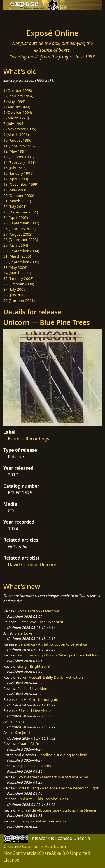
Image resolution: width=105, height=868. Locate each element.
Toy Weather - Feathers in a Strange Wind (53, 777)
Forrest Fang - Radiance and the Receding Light (58, 788)
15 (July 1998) (15, 168)
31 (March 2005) (17, 256)
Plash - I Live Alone (33, 689)
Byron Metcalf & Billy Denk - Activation (50, 677)
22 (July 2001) (15, 206)
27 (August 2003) (18, 234)
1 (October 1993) (18, 90)
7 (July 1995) (14, 124)
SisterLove (23, 633)
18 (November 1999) (21, 184)
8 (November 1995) (20, 129)
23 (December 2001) (21, 212)
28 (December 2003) (21, 240)
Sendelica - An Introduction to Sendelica (53, 644)
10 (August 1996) (18, 140)
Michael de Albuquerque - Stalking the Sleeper (57, 810)
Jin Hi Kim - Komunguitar (40, 699)
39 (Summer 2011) (19, 301)
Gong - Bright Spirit (34, 666)
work (44, 838)
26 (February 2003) (19, 229)
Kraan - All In (28, 744)
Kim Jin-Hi (23, 733)
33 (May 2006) (15, 267)
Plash (19, 722)
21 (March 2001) (17, 201)
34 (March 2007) (17, 273)
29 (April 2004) (16, 245)
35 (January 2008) (18, 278)
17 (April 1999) (16, 179)
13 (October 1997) (19, 157)
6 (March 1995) (16, 118)
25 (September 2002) (21, 223)
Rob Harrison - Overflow (38, 611)
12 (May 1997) (15, 151)
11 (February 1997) (19, 146)
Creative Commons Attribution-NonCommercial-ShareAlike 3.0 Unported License (47, 853)
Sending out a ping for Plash (63, 755)
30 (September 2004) (21, 251)
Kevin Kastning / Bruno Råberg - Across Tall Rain (59, 655)
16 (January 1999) (18, 173)
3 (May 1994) (14, 101)
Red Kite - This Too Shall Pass (43, 799)
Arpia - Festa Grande (35, 766)
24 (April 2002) (16, 217)
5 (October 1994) (18, 112)
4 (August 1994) (17, 107)
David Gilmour (23, 565)
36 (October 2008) (19, 284)
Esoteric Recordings (29, 439)
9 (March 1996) (16, 135)
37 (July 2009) (15, 289)
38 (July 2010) (15, 295)
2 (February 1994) (18, 96)
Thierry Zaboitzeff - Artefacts (42, 821)
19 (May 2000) (15, 190)
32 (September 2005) (21, 262)
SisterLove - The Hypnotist (41, 622)
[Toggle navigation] (18, 18)
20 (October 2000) (19, 196)
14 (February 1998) (19, 162)
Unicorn (48, 565)
